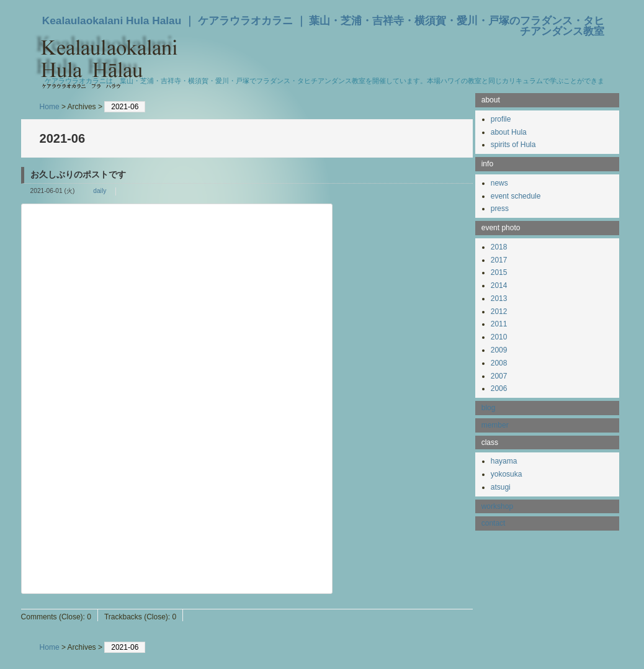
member (495, 425)
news (499, 183)
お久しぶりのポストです (78, 174)
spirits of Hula (513, 145)
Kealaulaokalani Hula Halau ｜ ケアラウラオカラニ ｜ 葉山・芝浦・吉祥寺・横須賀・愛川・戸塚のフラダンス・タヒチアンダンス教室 (324, 26)
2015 (499, 272)
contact (494, 523)
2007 (499, 376)
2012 (499, 312)
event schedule (516, 196)
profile (501, 119)
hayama (504, 461)
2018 (499, 247)
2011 (499, 324)
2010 (499, 337)
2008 (499, 363)
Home (50, 107)
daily (100, 191)
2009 (499, 350)
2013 (499, 299)
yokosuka (507, 474)
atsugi (501, 487)
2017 (499, 260)
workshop (497, 506)
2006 (499, 388)
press (500, 209)
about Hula (509, 132)
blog (489, 408)
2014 (499, 285)
